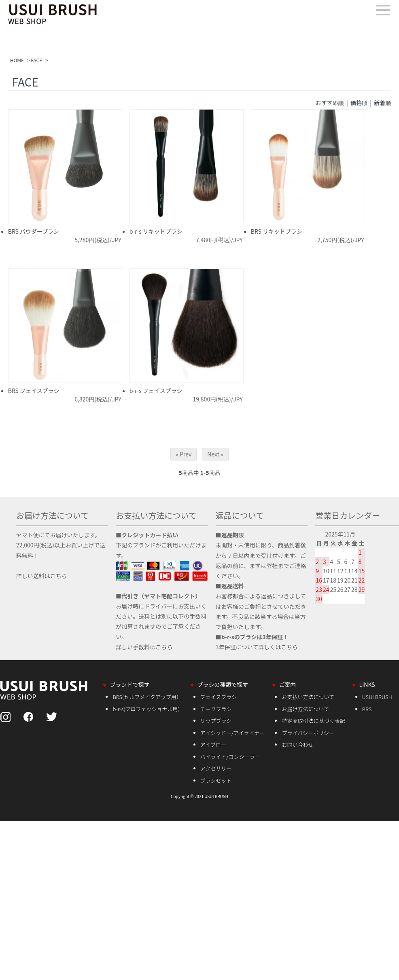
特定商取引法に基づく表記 (313, 721)
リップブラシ (216, 721)
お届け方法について (305, 709)
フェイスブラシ (219, 697)
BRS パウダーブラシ (34, 231)
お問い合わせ (297, 745)
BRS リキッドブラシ (277, 231)
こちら (59, 576)
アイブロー (213, 745)
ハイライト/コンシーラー (230, 757)
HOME (17, 60)
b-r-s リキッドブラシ (156, 231)
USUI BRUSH (377, 697)
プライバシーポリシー (308, 733)
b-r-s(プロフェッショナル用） (148, 709)
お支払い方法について (308, 697)
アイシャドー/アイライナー (233, 733)
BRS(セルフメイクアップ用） (147, 697)
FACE (36, 60)
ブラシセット (216, 780)
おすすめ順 (330, 103)
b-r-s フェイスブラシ (156, 391)
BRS (367, 709)
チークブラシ (216, 709)
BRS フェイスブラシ (34, 391)
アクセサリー (216, 768)
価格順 (359, 103)
